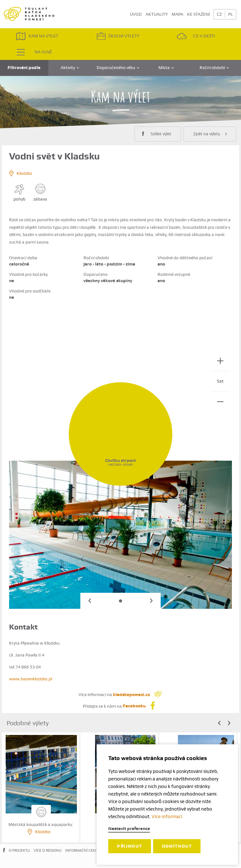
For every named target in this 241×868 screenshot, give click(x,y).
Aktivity (70, 68)
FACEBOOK (4, 855)
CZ (219, 14)
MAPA (177, 14)
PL (230, 14)
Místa (166, 68)
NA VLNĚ (34, 52)
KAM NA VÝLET (37, 36)
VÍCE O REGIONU (48, 850)
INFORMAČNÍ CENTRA (84, 850)
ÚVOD (136, 14)
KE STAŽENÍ (198, 14)
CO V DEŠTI (196, 36)
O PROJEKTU (19, 850)
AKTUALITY (157, 14)
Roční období (214, 68)
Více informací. (167, 817)
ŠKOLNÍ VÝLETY (118, 36)
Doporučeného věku (118, 68)
